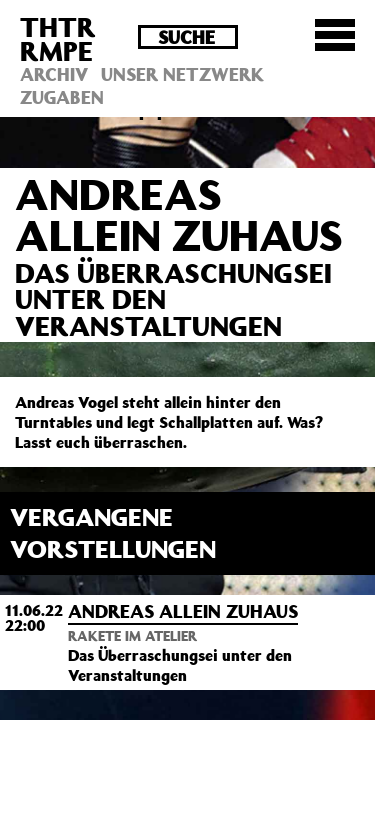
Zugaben (62, 97)
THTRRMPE (58, 38)
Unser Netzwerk (182, 74)
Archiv (54, 74)
